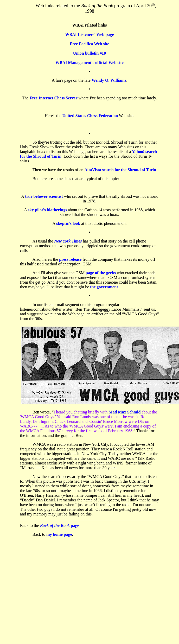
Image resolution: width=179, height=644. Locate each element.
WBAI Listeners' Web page (90, 34)
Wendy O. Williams (109, 80)
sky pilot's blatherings (47, 210)
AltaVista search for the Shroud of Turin (120, 170)
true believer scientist (44, 196)
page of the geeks (101, 273)
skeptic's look (68, 223)
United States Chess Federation (90, 116)
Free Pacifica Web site (90, 44)
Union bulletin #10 (89, 53)
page (60, 525)
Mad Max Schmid (125, 412)
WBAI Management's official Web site (89, 63)
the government (104, 287)
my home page (59, 534)
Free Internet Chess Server (54, 98)
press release (70, 259)
